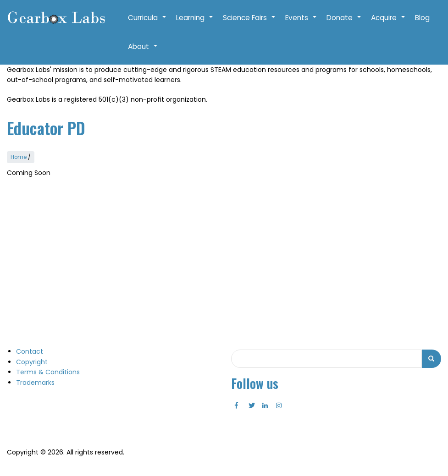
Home (19, 157)
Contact (30, 351)
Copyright (32, 362)
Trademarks (35, 383)
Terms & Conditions (48, 372)
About (143, 51)
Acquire (388, 22)
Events (301, 22)
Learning (195, 22)
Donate (344, 22)
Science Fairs (249, 22)
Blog (422, 18)
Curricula (147, 22)
